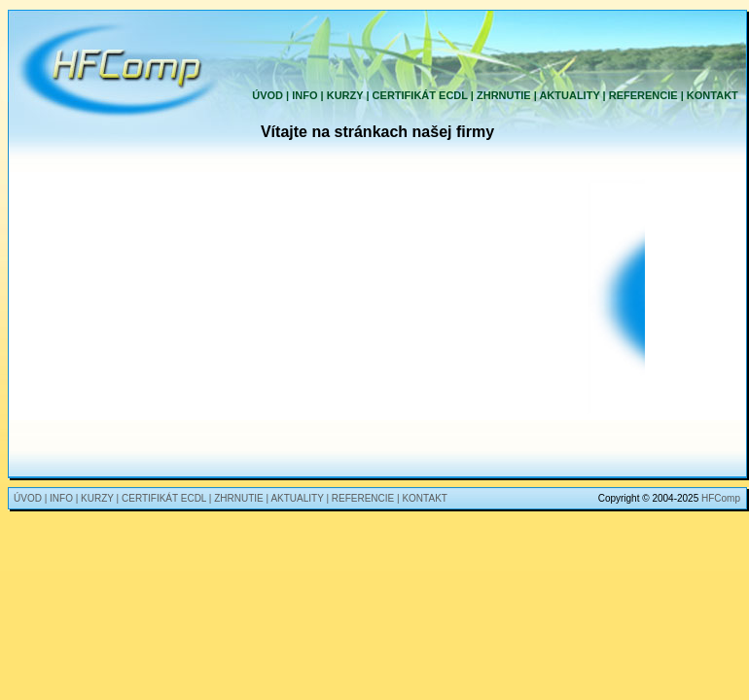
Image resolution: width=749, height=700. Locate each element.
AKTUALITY (569, 95)
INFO (304, 95)
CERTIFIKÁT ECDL (420, 95)
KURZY (345, 95)
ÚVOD (267, 95)
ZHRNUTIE (504, 95)
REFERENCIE (643, 95)
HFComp (721, 498)
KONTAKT (713, 95)
